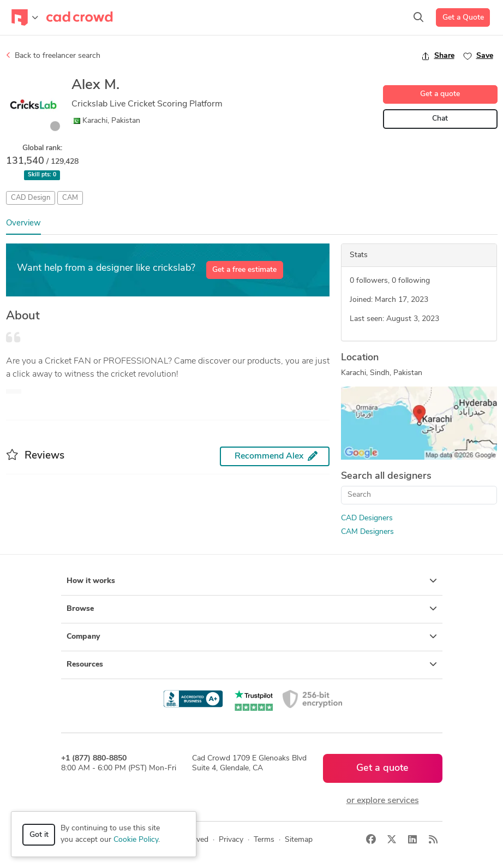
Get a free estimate (244, 270)
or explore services (383, 801)
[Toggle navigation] (25, 17)
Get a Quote (463, 18)
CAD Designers (367, 518)
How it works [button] (252, 581)
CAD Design (31, 198)
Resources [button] (252, 664)
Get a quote (440, 94)
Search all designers (386, 476)
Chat (440, 119)
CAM (70, 198)
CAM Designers (367, 532)
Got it (39, 835)
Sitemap (299, 840)
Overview (23, 224)
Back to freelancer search (53, 56)
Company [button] (252, 637)
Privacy (231, 840)
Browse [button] (252, 609)
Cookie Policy (136, 840)
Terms (264, 840)
